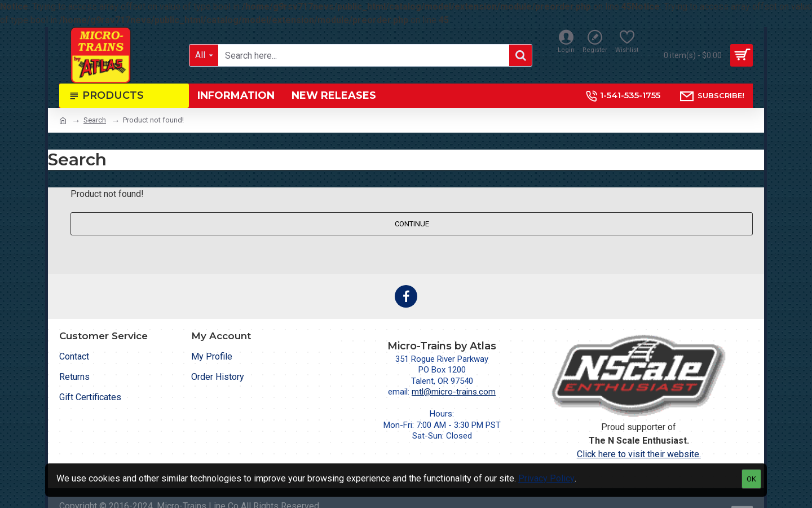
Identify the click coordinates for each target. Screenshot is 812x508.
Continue (412, 224)
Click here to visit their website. (639, 454)
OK (751, 479)
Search (95, 120)
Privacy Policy (546, 478)
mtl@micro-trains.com (454, 392)
